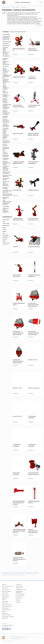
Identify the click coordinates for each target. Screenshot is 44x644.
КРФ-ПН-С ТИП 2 (17, 388)
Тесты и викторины (20, 596)
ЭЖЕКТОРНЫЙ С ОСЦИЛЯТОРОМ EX (18, 106)
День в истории (5, 595)
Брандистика (5, 618)
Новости (4, 600)
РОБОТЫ (15, 247)
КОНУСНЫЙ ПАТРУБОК (16, 474)
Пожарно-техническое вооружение (6, 121)
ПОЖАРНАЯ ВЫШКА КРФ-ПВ (34, 502)
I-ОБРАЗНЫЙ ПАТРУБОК (32, 445)
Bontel (4, 227)
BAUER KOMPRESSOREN (9, 225)
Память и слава (5, 590)
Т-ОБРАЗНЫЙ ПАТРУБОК (32, 417)
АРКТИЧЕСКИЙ (17, 190)
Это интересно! (19, 597)
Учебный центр (5, 596)
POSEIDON (5, 237)
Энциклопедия (5, 601)
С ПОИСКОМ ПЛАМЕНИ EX (32, 78)
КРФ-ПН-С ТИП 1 (33, 360)
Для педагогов (5, 608)
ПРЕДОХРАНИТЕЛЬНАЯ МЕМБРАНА (35, 276)
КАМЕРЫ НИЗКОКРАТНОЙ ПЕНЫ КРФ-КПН (33, 531)
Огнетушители (6, 35)
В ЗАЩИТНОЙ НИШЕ (34, 247)
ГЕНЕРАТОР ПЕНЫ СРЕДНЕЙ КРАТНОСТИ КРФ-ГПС (19, 559)
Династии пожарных (6, 591)
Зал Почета (18, 602)
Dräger (4, 231)
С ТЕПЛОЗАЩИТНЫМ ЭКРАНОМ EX (34, 106)
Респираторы (6, 56)
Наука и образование (7, 605)
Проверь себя (19, 588)
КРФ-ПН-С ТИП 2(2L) (34, 388)
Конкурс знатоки (19, 586)
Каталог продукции (15, 7)
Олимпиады (18, 584)
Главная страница (6, 7)
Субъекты (4, 584)
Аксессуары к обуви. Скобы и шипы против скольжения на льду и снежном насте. (6, 134)
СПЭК (4, 222)
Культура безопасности (7, 606)
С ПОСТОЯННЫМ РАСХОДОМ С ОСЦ (33, 219)
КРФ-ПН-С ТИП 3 (17, 416)
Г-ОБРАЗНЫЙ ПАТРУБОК (17, 445)
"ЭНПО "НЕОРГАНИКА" (8, 224)
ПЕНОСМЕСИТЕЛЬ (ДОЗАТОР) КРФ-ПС (34, 474)
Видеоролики (5, 613)
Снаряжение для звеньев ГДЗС (6, 149)
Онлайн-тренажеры (20, 594)
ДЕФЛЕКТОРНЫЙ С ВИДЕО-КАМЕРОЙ (34, 134)
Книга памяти (5, 593)
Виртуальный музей (6, 610)
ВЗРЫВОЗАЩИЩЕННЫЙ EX (19, 50)
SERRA (4, 241)
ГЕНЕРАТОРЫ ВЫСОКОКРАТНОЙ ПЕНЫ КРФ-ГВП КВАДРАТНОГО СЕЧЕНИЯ (33, 305)
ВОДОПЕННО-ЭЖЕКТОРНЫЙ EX (33, 50)
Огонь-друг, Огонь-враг (21, 590)
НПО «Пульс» (6, 220)
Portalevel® (5, 235)
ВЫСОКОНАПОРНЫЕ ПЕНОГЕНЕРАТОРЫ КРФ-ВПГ (19, 503)
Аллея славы (5, 588)
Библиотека (5, 603)
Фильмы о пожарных (7, 615)
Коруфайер (24, 7)
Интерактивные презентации (19, 592)
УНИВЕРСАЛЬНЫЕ (33, 190)
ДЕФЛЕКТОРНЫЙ (18, 134)
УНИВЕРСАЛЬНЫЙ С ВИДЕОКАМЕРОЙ (19, 163)
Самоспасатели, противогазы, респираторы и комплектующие (7, 39)
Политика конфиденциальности (9, 641)
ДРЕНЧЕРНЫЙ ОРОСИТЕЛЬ (17, 276)
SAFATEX (5, 239)
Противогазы (6, 46)
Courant (4, 229)
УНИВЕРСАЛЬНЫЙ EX (19, 77)
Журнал (4, 611)
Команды (18, 601)
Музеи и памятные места (8, 586)
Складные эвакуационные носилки (7, 163)
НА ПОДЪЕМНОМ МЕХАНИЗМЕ (33, 163)
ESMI (4, 233)
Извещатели (6, 44)
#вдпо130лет (5, 598)
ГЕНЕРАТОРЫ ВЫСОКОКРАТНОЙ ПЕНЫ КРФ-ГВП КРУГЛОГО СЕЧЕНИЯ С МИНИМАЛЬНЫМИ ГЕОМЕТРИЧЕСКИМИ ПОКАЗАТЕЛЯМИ (19, 361)
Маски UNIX (6, 66)
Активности (18, 599)
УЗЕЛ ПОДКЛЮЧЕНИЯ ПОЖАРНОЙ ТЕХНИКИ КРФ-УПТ (19, 531)
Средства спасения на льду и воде (6, 125)
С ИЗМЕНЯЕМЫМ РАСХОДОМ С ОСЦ (18, 219)
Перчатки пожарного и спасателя (6, 95)
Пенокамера (6, 206)
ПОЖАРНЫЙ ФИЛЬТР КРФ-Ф (19, 304)
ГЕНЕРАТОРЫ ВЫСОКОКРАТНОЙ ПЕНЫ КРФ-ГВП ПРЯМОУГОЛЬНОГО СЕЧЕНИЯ (18, 333)
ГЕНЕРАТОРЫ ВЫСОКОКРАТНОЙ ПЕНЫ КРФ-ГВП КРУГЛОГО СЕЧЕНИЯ (34, 333)
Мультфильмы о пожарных (8, 617)
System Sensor (6, 243)
